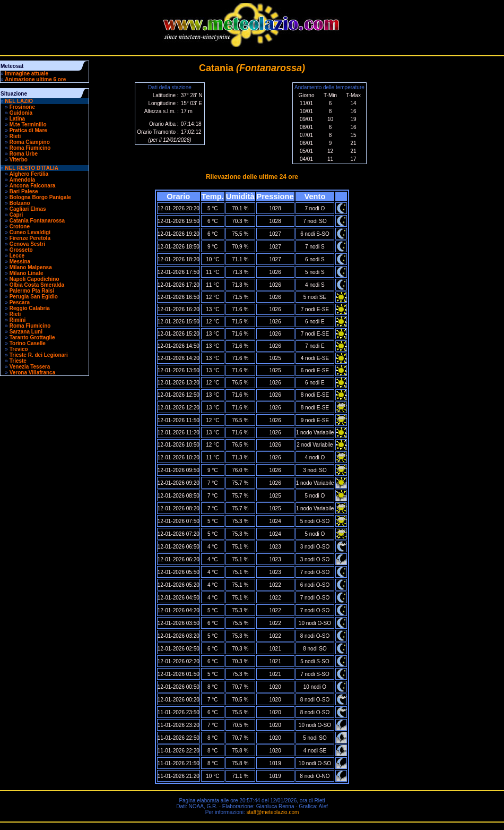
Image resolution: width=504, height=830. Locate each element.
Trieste (18, 361)
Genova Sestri (27, 244)
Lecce (17, 256)
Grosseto (21, 250)
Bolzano (20, 203)
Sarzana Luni (26, 332)
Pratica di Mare (28, 130)
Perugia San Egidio (34, 297)
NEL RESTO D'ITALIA (32, 168)
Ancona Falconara (33, 186)
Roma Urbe (24, 154)
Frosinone (22, 107)
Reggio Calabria (30, 308)
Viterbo (19, 160)
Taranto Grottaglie (32, 337)
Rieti (15, 136)
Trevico (19, 349)
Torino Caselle (28, 343)
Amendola (22, 180)
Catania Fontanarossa (37, 221)
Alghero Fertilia (29, 174)
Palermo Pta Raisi (32, 291)
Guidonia (21, 113)
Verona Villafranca (33, 373)
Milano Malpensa (31, 267)
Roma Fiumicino (30, 148)
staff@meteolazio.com (272, 812)
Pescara (20, 302)
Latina (17, 119)
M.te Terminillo (28, 125)
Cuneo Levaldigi (30, 232)
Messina (20, 262)
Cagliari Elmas (28, 209)
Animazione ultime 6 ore (35, 79)
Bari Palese (24, 191)
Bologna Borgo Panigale (40, 197)
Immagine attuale (27, 74)
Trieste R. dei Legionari (39, 355)
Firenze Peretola (30, 238)
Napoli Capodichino (34, 279)
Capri (16, 215)
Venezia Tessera (30, 367)
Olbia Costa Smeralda (37, 285)
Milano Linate (27, 273)
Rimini (18, 320)
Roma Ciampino (30, 142)
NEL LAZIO (19, 101)
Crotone (20, 226)
